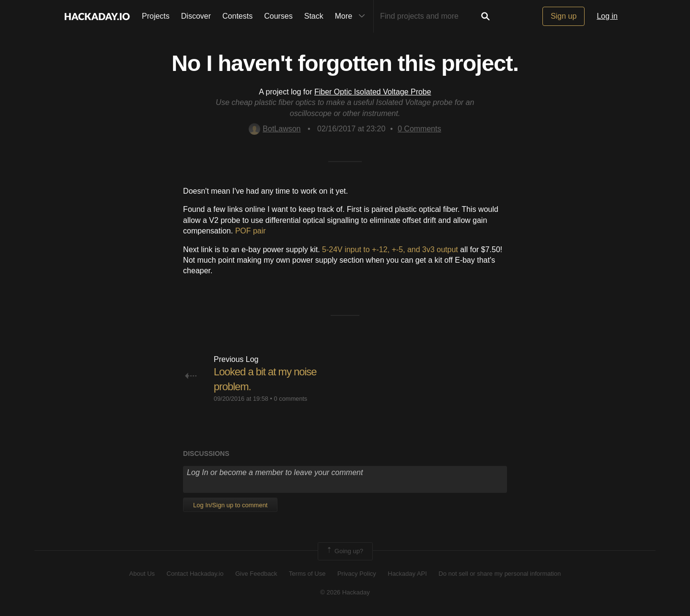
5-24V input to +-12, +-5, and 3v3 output (390, 250)
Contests (237, 16)
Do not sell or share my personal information (500, 574)
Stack (314, 16)
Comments (420, 129)
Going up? (345, 551)
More (352, 16)
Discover (196, 16)
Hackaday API (407, 574)
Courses (278, 16)
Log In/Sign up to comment (230, 505)
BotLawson (275, 129)
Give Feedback (256, 574)
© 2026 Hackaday (345, 592)
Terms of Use (307, 574)
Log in (607, 16)
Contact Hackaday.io (195, 574)
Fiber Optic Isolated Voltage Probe (373, 92)
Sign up (563, 16)
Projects (156, 16)
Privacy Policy (357, 574)
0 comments (291, 399)
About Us (142, 574)
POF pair (251, 231)
